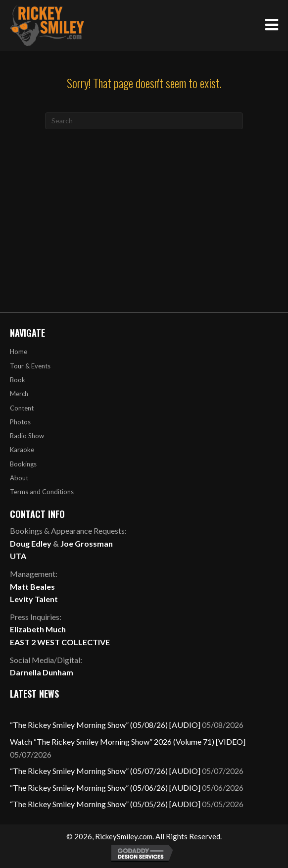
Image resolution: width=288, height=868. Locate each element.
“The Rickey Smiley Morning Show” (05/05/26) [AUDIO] (105, 804)
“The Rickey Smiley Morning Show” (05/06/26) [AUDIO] (105, 788)
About (19, 478)
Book (18, 380)
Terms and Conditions (42, 492)
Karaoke (22, 450)
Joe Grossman (87, 543)
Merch (19, 394)
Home (19, 352)
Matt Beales (32, 587)
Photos (20, 422)
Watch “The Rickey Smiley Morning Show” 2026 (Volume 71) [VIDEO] (128, 741)
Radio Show (27, 436)
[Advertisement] (144, 204)
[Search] (144, 121)
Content (22, 408)
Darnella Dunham (42, 672)
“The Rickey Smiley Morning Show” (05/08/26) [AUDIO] (105, 725)
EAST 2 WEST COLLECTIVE (60, 642)
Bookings (23, 464)
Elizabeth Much (38, 629)
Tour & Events (30, 366)
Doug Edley (31, 543)
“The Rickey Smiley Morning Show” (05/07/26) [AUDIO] (105, 771)
